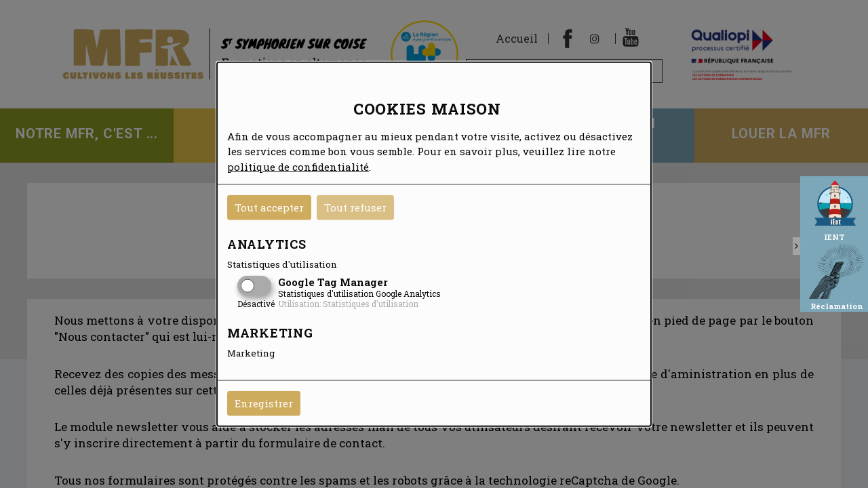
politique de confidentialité (298, 166)
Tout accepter (269, 207)
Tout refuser (355, 207)
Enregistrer (264, 403)
